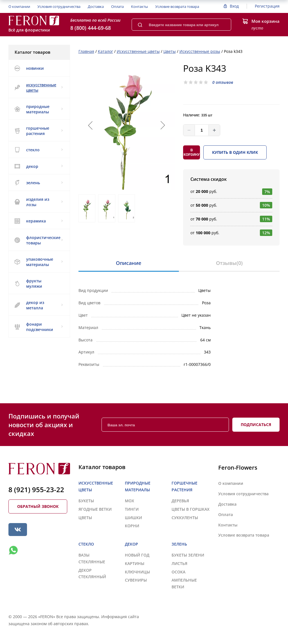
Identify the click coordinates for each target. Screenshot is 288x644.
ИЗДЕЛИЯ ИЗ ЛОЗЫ (39, 202)
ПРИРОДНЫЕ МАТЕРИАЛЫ (39, 109)
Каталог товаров (39, 52)
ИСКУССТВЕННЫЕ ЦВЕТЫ (39, 87)
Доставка (96, 6)
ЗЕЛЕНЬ (39, 183)
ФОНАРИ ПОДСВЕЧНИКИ (39, 327)
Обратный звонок (38, 506)
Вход (234, 6)
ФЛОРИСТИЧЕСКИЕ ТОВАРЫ (39, 240)
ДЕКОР (39, 166)
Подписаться (256, 425)
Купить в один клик (235, 152)
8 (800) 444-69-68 (91, 28)
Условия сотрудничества (59, 6)
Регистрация (267, 6)
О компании (19, 6)
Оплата (117, 6)
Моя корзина (265, 21)
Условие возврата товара (177, 6)
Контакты (139, 6)
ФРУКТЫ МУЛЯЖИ (28, 283)
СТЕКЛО (39, 150)
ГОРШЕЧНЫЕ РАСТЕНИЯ (39, 131)
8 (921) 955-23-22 (36, 489)
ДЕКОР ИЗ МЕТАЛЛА (39, 305)
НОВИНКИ (29, 68)
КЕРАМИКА (39, 221)
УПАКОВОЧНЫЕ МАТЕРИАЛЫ (39, 262)
